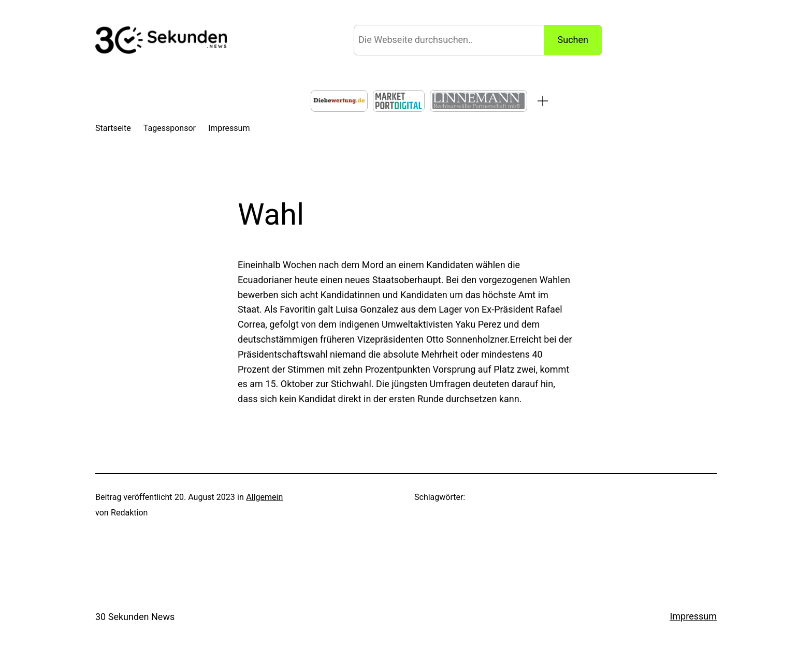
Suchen (573, 40)
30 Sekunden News (135, 617)
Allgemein (264, 497)
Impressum (693, 616)
